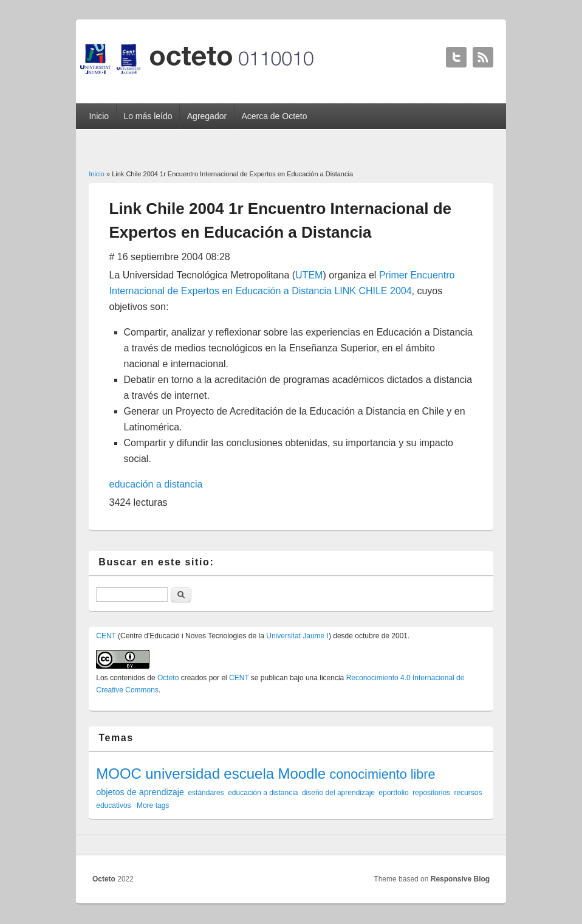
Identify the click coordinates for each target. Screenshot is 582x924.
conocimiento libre (382, 774)
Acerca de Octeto (274, 116)
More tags (153, 805)
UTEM (309, 275)
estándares (206, 793)
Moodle (302, 774)
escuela (249, 774)
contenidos (128, 678)
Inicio (99, 116)
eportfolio (393, 793)
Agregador (207, 116)
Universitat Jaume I (297, 636)
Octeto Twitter (456, 57)
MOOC (119, 774)
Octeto (168, 678)
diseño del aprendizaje (338, 793)
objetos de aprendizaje (140, 792)
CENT (106, 636)
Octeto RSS (483, 57)
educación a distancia (156, 484)
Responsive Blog (460, 879)
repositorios (431, 793)
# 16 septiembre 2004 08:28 (170, 257)
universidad (183, 774)
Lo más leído (148, 116)
